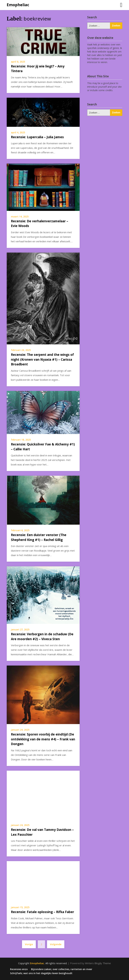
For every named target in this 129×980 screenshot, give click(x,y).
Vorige (29, 944)
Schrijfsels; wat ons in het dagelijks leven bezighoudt (41, 973)
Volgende (56, 944)
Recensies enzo (19, 969)
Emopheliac (18, 5)
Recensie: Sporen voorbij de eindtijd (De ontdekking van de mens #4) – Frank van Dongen (43, 739)
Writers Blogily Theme (98, 963)
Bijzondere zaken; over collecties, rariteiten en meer (62, 969)
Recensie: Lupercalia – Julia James (37, 137)
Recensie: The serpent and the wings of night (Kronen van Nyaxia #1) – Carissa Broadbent (42, 359)
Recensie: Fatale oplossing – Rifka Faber (42, 912)
